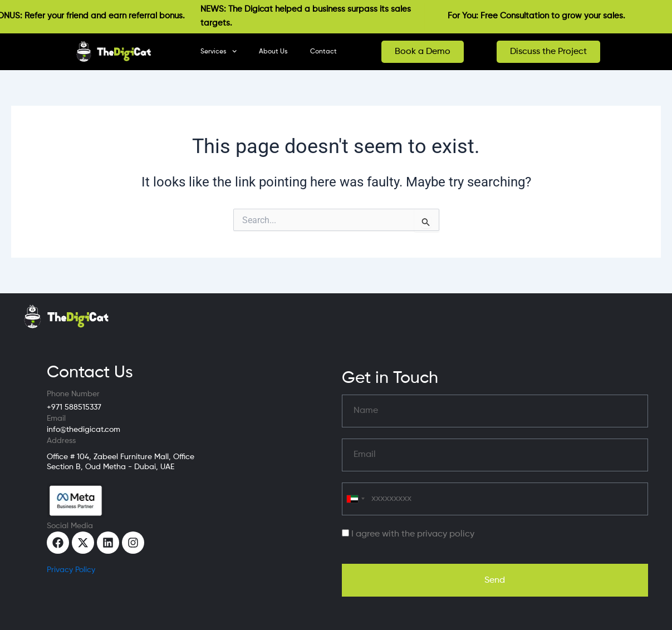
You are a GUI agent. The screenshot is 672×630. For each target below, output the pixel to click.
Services (219, 51)
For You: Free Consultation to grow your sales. (542, 16)
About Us (273, 52)
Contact (323, 52)
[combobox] (355, 499)
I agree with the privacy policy (413, 534)
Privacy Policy (71, 570)
